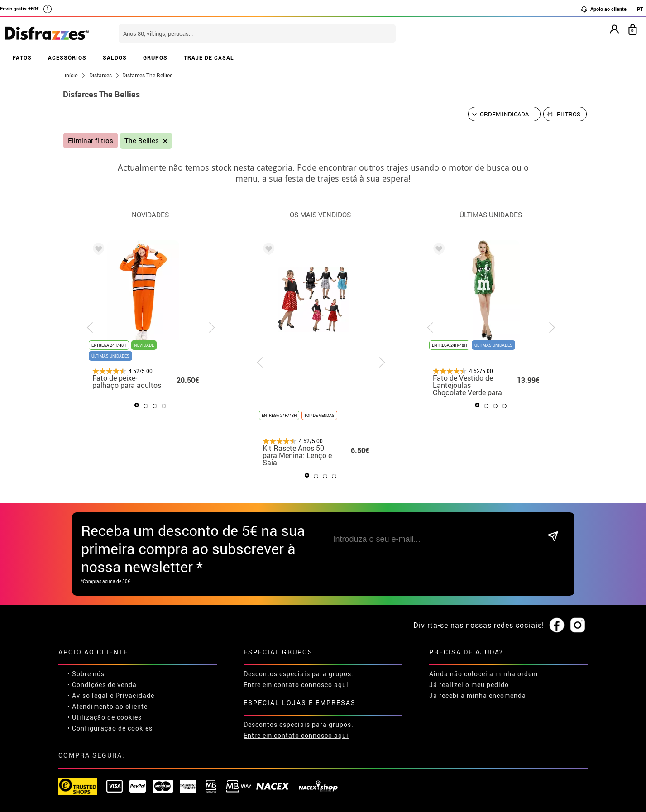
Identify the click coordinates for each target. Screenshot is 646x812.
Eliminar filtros (91, 141)
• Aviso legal (88, 695)
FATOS (22, 57)
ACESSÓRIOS (67, 57)
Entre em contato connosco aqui (296, 685)
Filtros (569, 114)
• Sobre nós (86, 674)
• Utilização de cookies (105, 717)
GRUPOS (155, 57)
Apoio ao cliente (603, 9)
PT (640, 9)
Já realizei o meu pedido (469, 685)
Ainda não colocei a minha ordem (483, 674)
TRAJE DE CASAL (209, 57)
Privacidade (135, 695)
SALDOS (115, 57)
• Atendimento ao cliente (108, 706)
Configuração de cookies (112, 728)
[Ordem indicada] (504, 114)
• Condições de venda (102, 685)
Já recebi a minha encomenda (478, 695)
